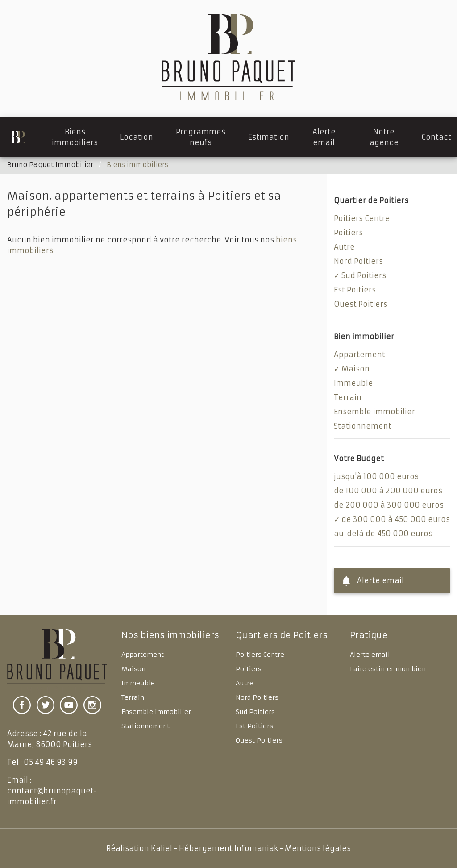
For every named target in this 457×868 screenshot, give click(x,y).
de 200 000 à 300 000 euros (389, 505)
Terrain (348, 397)
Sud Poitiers (364, 275)
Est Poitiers (355, 290)
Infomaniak (256, 848)
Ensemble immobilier (374, 412)
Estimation (269, 137)
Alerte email (324, 137)
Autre (344, 247)
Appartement (359, 355)
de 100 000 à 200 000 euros (388, 491)
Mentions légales (318, 848)
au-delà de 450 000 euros (383, 534)
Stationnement (363, 426)
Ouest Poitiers (361, 304)
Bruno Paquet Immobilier (50, 165)
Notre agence (384, 137)
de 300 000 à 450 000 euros (396, 519)
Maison (355, 369)
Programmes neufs (201, 137)
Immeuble (353, 383)
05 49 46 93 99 (51, 762)
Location (137, 137)
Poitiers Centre (362, 218)
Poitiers (348, 233)
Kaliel (162, 848)
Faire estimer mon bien (388, 669)
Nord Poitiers (358, 261)
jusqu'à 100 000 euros (376, 476)
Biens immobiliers (75, 137)
